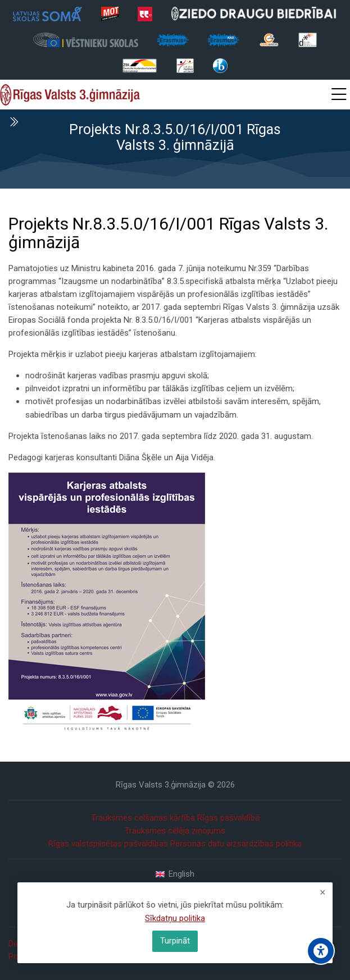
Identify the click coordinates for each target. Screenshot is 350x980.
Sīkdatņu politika (175, 918)
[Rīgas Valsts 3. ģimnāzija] (70, 95)
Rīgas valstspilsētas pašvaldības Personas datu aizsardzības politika (175, 844)
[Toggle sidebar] (13, 122)
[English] (175, 874)
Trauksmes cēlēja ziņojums (175, 831)
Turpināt (175, 941)
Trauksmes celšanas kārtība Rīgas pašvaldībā (175, 818)
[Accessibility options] (321, 951)
